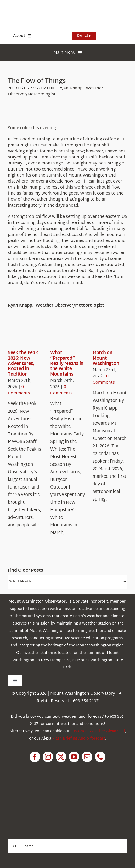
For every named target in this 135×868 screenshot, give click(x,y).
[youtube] (74, 757)
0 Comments (19, 390)
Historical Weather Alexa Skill (98, 731)
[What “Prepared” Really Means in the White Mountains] (69, 334)
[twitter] (61, 757)
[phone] (100, 757)
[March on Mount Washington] (111, 334)
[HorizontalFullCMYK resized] (47, 10)
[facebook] (35, 757)
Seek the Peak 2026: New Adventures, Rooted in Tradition (23, 364)
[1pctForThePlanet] (47, 792)
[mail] (87, 757)
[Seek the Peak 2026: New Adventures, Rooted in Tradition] (27, 334)
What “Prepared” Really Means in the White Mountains (67, 364)
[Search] (15, 846)
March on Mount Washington (106, 358)
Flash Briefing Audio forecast (79, 739)
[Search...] (67, 846)
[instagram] (48, 757)
